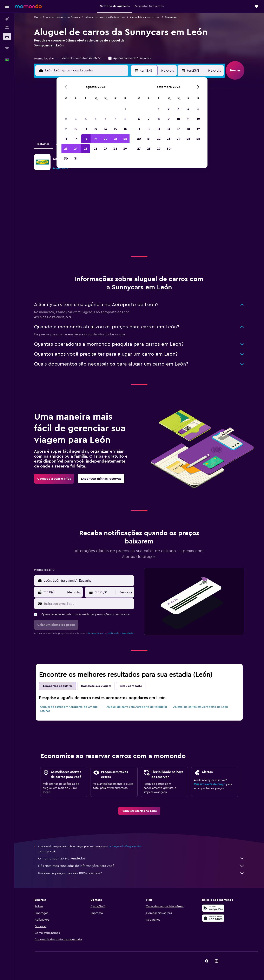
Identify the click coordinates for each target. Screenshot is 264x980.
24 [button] (76, 149)
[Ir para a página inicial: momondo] (28, 6)
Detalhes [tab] (43, 144)
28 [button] (115, 149)
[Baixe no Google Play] (213, 908)
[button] (7, 6)
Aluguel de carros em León (145, 17)
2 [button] (66, 119)
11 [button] (86, 129)
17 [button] (76, 139)
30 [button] (66, 159)
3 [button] (76, 119)
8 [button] (125, 119)
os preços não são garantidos (125, 846)
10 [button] (76, 129)
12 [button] (96, 129)
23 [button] (66, 149)
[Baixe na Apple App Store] (213, 918)
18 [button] (86, 139)
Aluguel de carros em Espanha (63, 17)
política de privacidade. (120, 633)
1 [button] (125, 109)
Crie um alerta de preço (210, 784)
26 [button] (95, 149)
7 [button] (115, 119)
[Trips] (7, 48)
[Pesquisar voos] (7, 19)
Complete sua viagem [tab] (96, 686)
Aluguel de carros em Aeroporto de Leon (201, 707)
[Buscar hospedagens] (7, 28)
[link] (54, 479)
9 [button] (66, 129)
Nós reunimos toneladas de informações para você (141, 866)
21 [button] (115, 139)
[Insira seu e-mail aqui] (88, 604)
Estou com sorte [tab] (131, 686)
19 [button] (96, 139)
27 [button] (105, 149)
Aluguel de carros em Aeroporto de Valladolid (137, 707)
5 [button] (96, 119)
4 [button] (86, 119)
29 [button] (125, 149)
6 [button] (105, 119)
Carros (38, 17)
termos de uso (96, 633)
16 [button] (66, 139)
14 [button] (115, 129)
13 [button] (105, 129)
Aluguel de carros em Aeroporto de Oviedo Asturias (69, 709)
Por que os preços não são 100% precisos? (141, 873)
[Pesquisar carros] (7, 36)
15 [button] (125, 129)
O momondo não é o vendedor (141, 858)
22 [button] (125, 139)
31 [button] (76, 159)
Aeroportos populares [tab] (57, 686)
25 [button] (86, 149)
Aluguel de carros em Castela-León (105, 17)
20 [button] (105, 139)
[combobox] (45, 59)
